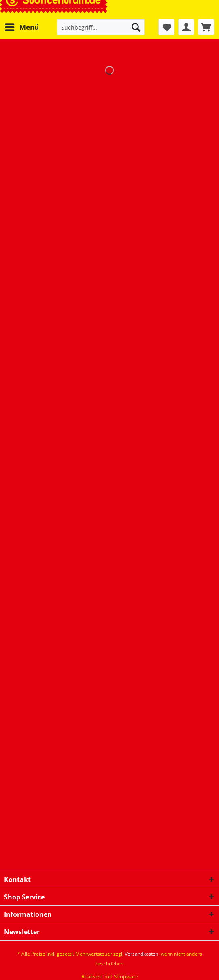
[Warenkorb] (206, 27)
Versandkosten (141, 954)
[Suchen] (136, 27)
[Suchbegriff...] (101, 27)
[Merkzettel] (166, 27)
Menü (22, 26)
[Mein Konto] (186, 27)
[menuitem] (21, 27)
